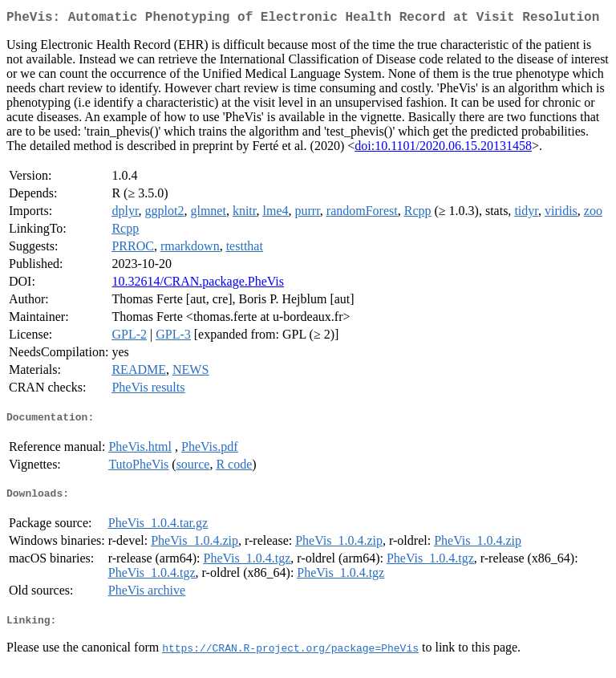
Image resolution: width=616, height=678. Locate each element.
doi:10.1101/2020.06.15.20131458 (443, 149)
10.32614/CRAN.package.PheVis (198, 284)
